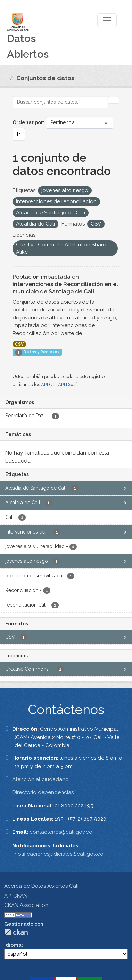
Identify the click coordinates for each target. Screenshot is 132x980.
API (44, 384)
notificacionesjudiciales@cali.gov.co (59, 854)
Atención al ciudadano (40, 779)
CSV (19, 344)
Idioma (13, 945)
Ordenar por (28, 122)
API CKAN (16, 896)
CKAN (16, 932)
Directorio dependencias (43, 792)
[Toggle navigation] (107, 20)
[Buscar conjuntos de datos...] (60, 102)
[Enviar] (114, 100)
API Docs (67, 384)
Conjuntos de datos (45, 78)
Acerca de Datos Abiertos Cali (41, 886)
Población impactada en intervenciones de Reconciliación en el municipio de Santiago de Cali (65, 284)
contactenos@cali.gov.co (61, 832)
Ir (19, 134)
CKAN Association (26, 905)
